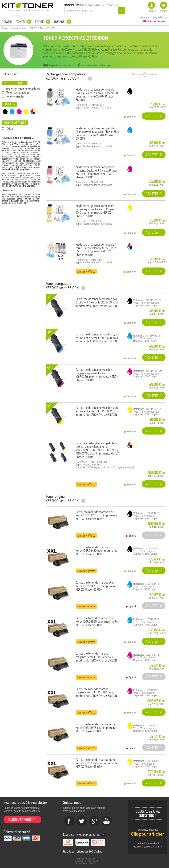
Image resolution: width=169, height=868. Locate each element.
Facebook (69, 821)
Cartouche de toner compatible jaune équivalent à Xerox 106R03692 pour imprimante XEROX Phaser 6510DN (97, 411)
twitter (82, 821)
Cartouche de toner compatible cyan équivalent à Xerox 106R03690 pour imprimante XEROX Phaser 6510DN (97, 338)
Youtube (107, 821)
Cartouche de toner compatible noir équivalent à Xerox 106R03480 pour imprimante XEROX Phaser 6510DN (97, 302)
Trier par (136, 74)
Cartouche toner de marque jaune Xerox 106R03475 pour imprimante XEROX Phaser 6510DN (96, 728)
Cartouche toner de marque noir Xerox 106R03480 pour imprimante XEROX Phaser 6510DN (96, 551)
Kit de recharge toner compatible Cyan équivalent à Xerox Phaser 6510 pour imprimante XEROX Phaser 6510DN (97, 133)
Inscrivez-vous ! (21, 820)
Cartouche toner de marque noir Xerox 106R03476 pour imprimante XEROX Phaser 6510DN (96, 515)
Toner (21, 22)
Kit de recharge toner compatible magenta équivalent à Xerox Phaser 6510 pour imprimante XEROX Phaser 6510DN (96, 172)
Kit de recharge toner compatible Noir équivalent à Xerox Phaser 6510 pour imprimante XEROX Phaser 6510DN (97, 95)
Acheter (152, 116)
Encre (40, 22)
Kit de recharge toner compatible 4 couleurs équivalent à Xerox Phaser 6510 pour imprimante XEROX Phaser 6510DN (96, 250)
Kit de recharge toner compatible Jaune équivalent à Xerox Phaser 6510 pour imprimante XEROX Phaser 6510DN (95, 211)
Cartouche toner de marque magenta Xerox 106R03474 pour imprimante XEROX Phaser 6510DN (96, 657)
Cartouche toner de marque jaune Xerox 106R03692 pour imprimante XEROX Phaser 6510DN (96, 763)
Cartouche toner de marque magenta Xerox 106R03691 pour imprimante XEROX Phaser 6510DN (96, 692)
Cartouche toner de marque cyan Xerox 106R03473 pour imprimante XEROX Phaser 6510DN (96, 586)
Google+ (94, 821)
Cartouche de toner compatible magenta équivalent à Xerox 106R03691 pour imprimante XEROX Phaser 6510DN (97, 375)
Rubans (60, 22)
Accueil (7, 22)
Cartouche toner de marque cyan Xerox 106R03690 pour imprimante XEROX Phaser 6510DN (97, 621)
